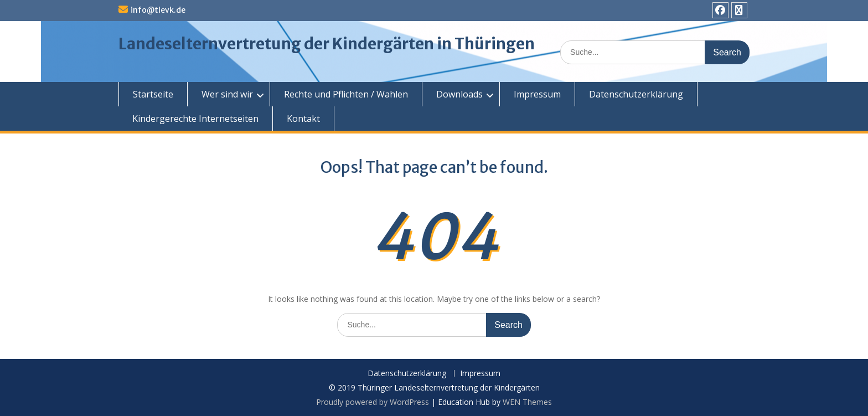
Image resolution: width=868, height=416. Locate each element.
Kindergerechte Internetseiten (195, 119)
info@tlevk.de (158, 10)
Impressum (537, 94)
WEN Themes (527, 402)
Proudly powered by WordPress (373, 402)
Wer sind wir (227, 94)
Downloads (459, 94)
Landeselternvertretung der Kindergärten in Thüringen (327, 44)
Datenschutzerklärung (636, 94)
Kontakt (303, 119)
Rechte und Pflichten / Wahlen (346, 94)
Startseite (153, 94)
